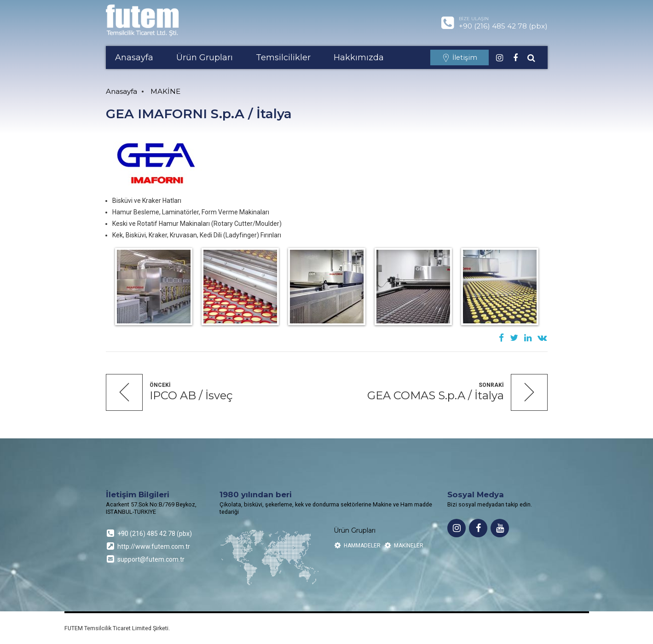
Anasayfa (134, 57)
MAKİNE (165, 91)
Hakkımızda (359, 57)
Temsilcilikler (283, 57)
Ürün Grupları (205, 57)
